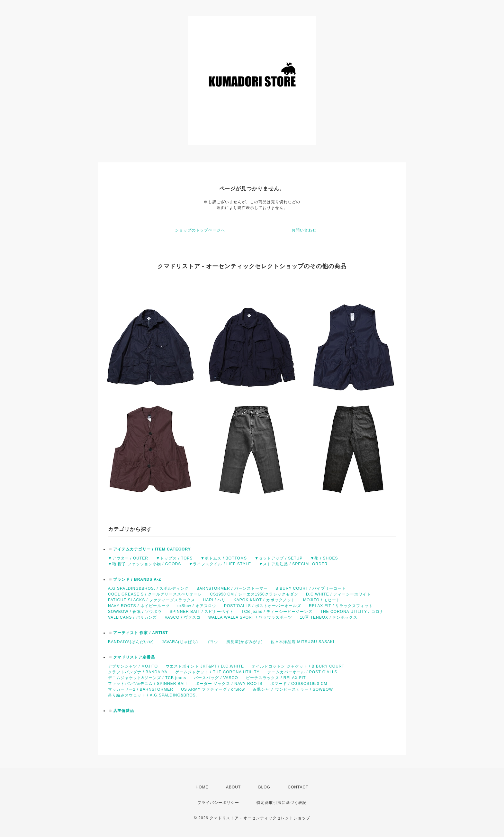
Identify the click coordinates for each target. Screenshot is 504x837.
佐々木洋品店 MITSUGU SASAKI (302, 642)
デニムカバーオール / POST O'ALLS (302, 672)
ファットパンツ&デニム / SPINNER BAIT (148, 684)
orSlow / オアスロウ (197, 606)
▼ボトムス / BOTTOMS (224, 558)
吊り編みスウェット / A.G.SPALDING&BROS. (153, 695)
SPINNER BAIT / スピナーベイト (202, 612)
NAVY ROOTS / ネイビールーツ (139, 606)
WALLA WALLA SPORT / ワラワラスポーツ (250, 617)
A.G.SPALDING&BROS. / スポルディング (148, 588)
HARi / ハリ (214, 600)
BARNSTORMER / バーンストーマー (232, 588)
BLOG (264, 787)
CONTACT (298, 787)
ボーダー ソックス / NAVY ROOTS (229, 684)
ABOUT (233, 787)
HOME (202, 787)
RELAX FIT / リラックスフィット (341, 606)
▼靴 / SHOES (324, 558)
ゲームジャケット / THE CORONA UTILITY (217, 672)
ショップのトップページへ (200, 230)
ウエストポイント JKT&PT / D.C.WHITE (205, 666)
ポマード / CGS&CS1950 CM (299, 684)
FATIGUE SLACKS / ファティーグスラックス (152, 600)
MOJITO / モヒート (322, 600)
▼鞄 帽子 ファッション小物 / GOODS (144, 564)
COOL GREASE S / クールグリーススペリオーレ (155, 594)
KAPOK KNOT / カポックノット (265, 600)
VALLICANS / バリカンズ (132, 617)
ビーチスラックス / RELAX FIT (276, 678)
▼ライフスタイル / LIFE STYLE (220, 564)
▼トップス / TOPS (174, 558)
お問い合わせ (304, 230)
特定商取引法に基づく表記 (282, 803)
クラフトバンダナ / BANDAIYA (138, 672)
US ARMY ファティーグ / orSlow (213, 689)
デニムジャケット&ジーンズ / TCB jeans (147, 678)
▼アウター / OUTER (128, 558)
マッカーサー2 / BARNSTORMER (141, 689)
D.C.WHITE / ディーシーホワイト (338, 594)
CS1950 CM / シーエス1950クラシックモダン (254, 594)
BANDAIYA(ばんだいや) (131, 642)
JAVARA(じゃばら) (180, 642)
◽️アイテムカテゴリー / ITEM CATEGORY (149, 549)
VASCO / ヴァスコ (182, 617)
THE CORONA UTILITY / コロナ (352, 612)
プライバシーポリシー (218, 803)
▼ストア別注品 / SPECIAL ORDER (293, 564)
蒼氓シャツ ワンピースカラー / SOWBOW (293, 689)
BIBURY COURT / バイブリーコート (311, 588)
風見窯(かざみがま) (245, 642)
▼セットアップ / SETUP (279, 558)
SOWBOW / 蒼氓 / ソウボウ (135, 612)
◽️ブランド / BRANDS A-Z (135, 579)
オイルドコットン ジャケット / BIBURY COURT (298, 666)
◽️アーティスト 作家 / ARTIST (138, 633)
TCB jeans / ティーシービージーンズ (277, 612)
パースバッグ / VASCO (216, 678)
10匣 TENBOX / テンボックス (329, 617)
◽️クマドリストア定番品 (131, 657)
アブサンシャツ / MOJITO (133, 666)
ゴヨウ (212, 642)
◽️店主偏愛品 (121, 711)
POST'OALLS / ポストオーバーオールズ (263, 606)
